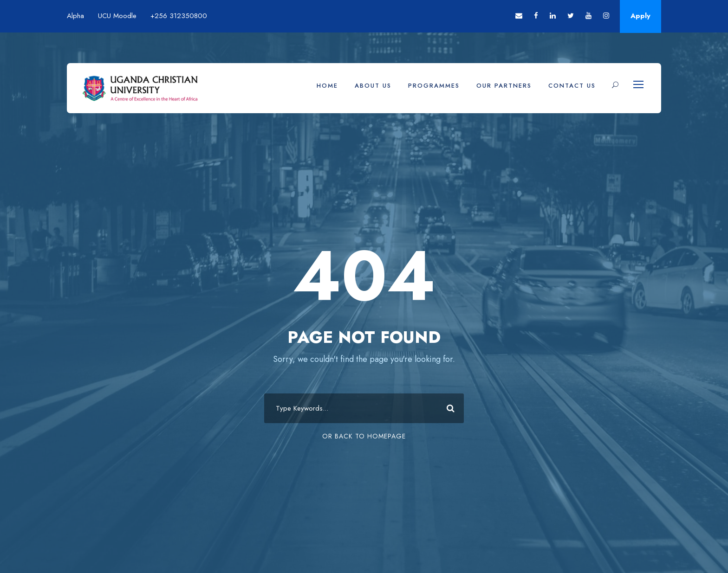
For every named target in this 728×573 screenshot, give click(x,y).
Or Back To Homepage (364, 436)
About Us (373, 86)
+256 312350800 (179, 16)
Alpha (75, 16)
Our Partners (504, 86)
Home (327, 86)
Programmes (434, 86)
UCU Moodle (117, 16)
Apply (640, 16)
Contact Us (572, 86)
